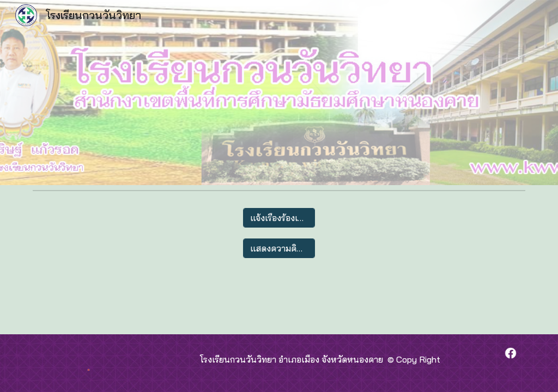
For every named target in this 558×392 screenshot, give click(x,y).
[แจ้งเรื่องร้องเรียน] (279, 218)
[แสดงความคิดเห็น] (279, 248)
